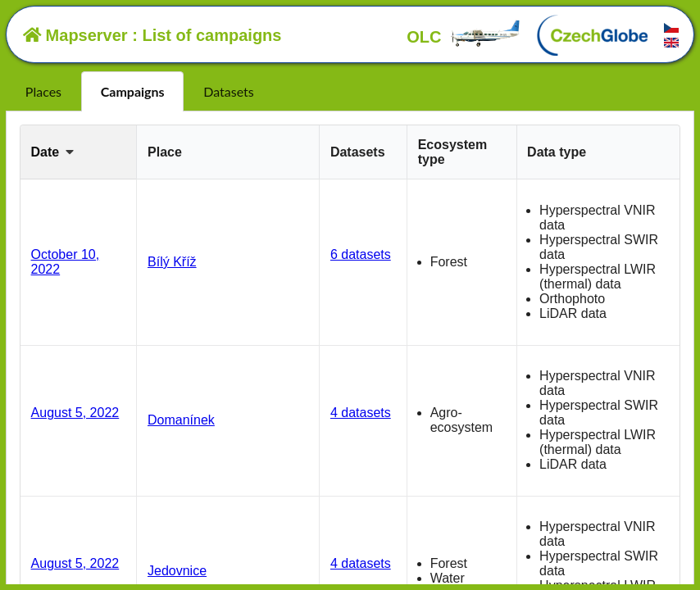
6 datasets (361, 254)
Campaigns (133, 91)
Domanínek (181, 420)
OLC (464, 37)
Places (43, 91)
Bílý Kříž (172, 262)
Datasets (228, 91)
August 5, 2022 (75, 413)
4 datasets (361, 413)
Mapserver (75, 35)
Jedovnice (177, 571)
